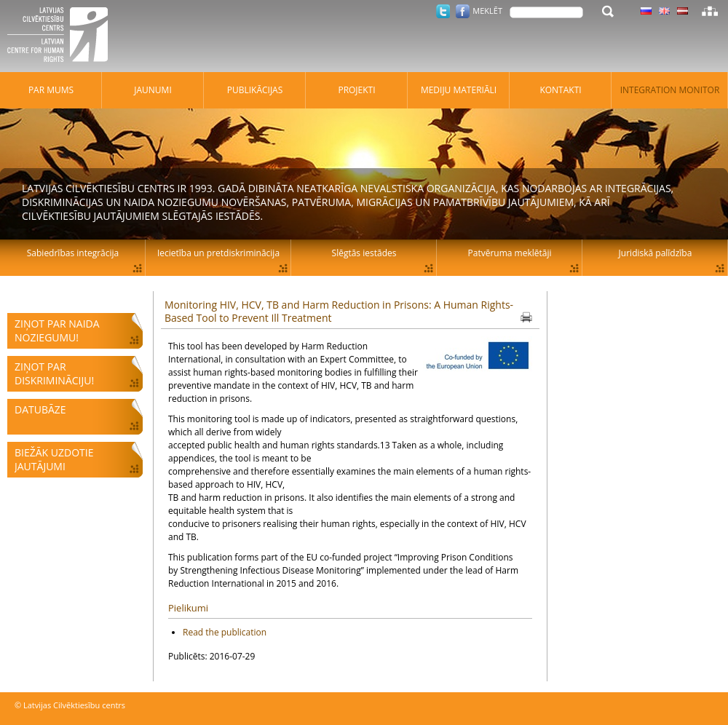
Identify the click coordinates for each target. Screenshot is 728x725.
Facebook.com (463, 11)
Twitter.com (443, 11)
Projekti (356, 90)
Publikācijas (255, 90)
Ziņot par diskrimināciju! (54, 373)
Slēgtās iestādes (364, 253)
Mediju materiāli (459, 90)
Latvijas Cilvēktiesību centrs (62, 36)
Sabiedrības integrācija (73, 253)
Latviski (682, 11)
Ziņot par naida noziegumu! (57, 330)
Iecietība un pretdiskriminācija (218, 253)
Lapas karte (710, 11)
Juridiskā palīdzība (656, 253)
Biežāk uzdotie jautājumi (54, 459)
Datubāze (40, 409)
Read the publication (225, 632)
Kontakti (560, 90)
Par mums (51, 90)
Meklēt (487, 11)
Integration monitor (670, 90)
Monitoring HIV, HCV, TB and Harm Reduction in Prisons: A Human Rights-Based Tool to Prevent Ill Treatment (339, 311)
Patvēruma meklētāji (510, 253)
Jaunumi (153, 90)
